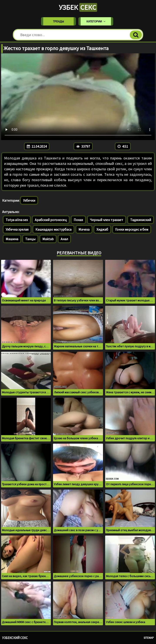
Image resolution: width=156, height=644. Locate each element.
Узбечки (29, 200)
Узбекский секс (15, 638)
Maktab (48, 239)
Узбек (78, 7)
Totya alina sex (17, 220)
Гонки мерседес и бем (132, 229)
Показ (78, 220)
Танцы (30, 239)
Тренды (58, 21)
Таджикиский (141, 220)
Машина (12, 239)
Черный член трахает (107, 220)
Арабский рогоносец (51, 220)
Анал (64, 239)
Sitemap (149, 638)
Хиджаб (102, 229)
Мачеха (84, 229)
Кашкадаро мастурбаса (53, 229)
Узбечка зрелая (17, 229)
